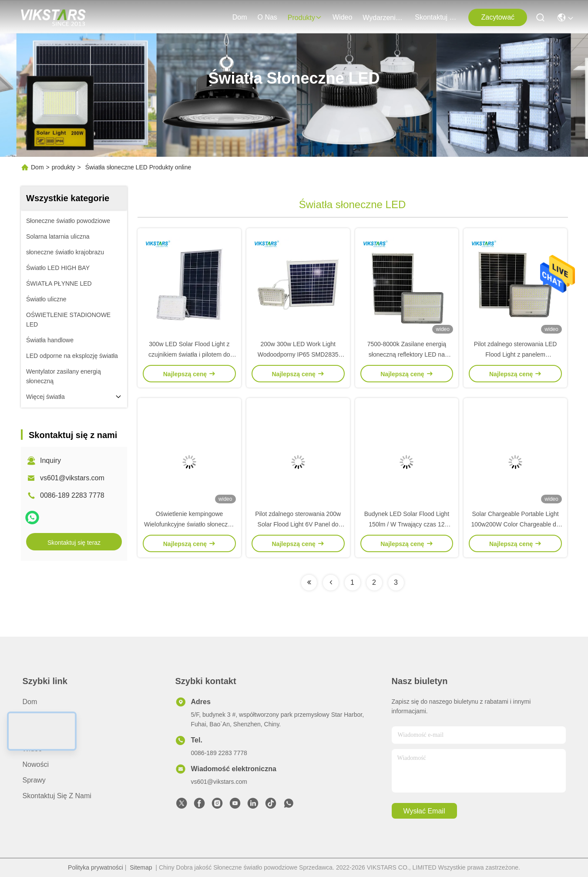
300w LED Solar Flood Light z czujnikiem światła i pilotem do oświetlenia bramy (189, 354)
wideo (342, 17)
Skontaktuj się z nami (436, 17)
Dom (240, 17)
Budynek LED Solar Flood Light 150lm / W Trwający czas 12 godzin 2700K (407, 524)
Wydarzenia (383, 18)
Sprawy (34, 780)
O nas (267, 17)
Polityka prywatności (96, 867)
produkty (305, 18)
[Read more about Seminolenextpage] (309, 583)
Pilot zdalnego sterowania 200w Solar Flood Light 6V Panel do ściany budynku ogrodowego (298, 524)
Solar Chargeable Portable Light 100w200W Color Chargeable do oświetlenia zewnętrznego (516, 524)
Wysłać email (424, 811)
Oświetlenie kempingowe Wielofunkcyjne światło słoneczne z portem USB (189, 524)
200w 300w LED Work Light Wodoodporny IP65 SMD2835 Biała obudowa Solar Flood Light (298, 354)
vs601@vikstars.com (72, 478)
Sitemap (141, 867)
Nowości (36, 764)
